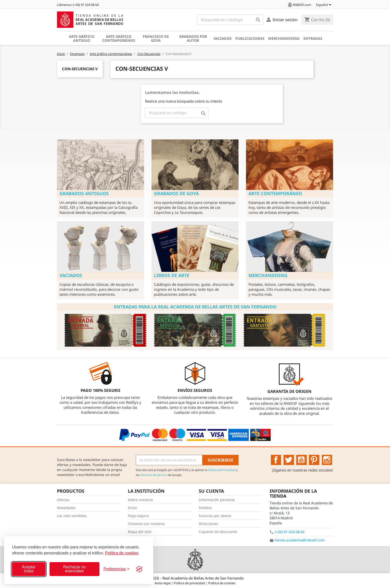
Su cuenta (211, 491)
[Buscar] (230, 20)
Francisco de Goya (156, 38)
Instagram (327, 460)
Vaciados (222, 38)
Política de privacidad (190, 583)
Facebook (276, 460)
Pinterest (314, 460)
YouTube (301, 460)
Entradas (313, 38)
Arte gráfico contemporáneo (119, 38)
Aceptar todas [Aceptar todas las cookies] (29, 569)
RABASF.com (299, 5)
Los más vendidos (72, 516)
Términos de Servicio (154, 475)
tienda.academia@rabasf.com (300, 540)
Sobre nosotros (140, 500)
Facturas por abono (215, 516)
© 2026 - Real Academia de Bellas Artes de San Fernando (195, 578)
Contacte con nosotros (146, 524)
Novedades (66, 508)
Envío (132, 508)
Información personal (217, 500)
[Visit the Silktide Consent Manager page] (139, 569)
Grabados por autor (193, 38)
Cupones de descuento (218, 532)
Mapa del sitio (140, 532)
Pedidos (205, 508)
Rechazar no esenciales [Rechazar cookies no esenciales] (74, 569)
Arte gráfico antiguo (82, 38)
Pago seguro (138, 516)
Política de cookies (122, 553)
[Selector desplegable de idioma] (325, 5)
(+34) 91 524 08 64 (290, 532)
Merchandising (284, 38)
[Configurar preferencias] (116, 569)
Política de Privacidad (222, 470)
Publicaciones (250, 38)
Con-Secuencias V (80, 69)
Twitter (289, 460)
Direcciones (208, 524)
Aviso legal (163, 583)
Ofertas (63, 500)
